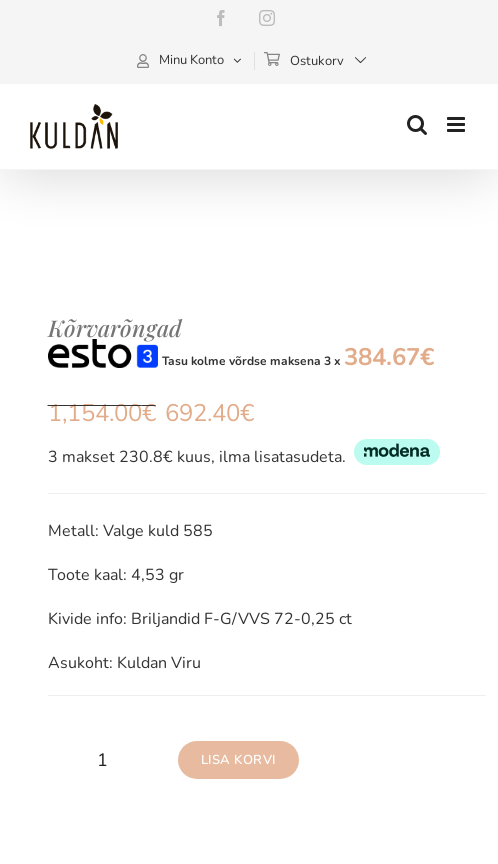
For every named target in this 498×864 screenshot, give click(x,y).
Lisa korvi (238, 760)
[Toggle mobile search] (417, 124)
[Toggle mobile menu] (457, 124)
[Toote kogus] (103, 760)
